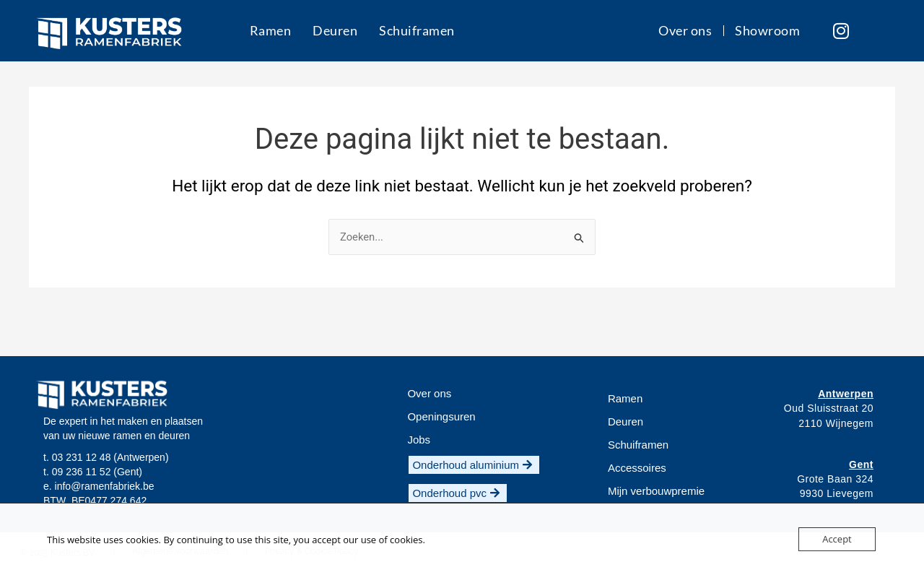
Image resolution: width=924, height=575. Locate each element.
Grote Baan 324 (835, 479)
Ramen (270, 30)
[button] (419, 440)
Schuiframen (417, 30)
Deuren (335, 30)
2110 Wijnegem (836, 423)
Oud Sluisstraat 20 (829, 409)
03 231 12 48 (82, 457)
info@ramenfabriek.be (105, 486)
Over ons (685, 30)
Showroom (767, 30)
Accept (837, 539)
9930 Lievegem (837, 493)
